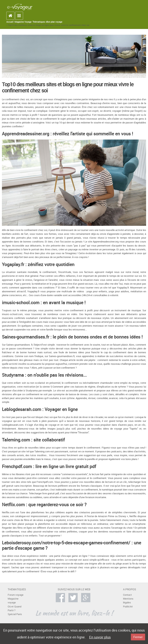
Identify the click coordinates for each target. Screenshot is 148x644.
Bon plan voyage (54, 22)
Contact (127, 595)
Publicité (128, 607)
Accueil (10, 22)
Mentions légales (128, 601)
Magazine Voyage (23, 22)
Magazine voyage (13, 601)
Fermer (138, 637)
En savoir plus (100, 637)
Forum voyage (16, 595)
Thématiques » (39, 22)
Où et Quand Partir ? (15, 608)
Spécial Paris (15, 614)
